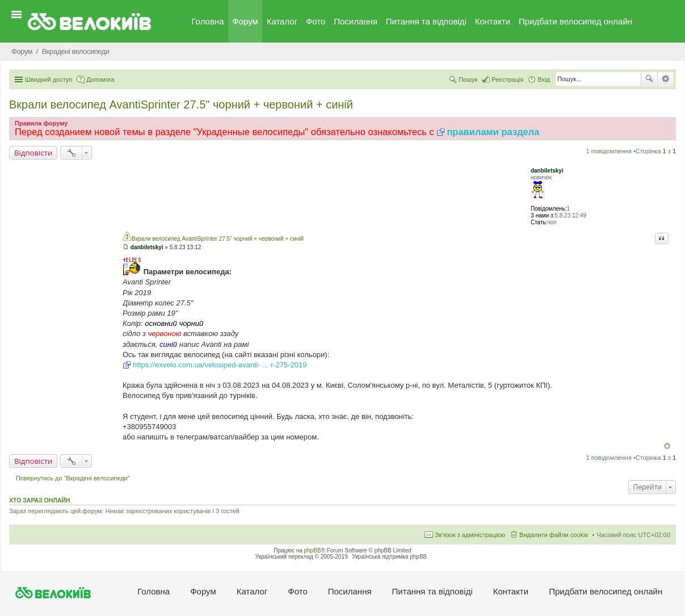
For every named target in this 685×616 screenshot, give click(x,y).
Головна (208, 21)
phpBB (313, 550)
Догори (667, 446)
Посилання (356, 21)
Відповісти (33, 153)
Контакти (493, 21)
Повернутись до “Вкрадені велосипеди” (73, 478)
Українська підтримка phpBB (389, 557)
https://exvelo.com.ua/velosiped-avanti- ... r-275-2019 (220, 365)
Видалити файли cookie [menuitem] (554, 535)
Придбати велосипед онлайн (575, 21)
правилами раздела (493, 132)
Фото (316, 21)
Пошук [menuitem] (468, 79)
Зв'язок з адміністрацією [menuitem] (470, 535)
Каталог (282, 21)
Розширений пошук (665, 79)
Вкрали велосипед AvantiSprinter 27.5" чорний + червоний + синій (181, 104)
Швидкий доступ (49, 79)
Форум (245, 21)
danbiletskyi (547, 171)
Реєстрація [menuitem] (507, 79)
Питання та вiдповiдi (426, 21)
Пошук (649, 79)
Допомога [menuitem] (100, 79)
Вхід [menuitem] (544, 79)
